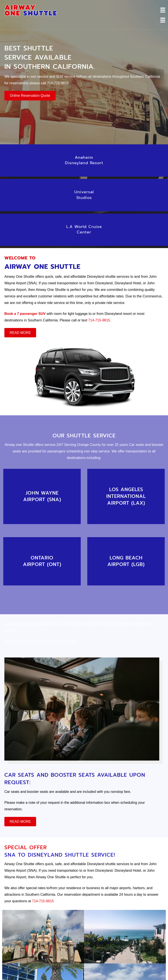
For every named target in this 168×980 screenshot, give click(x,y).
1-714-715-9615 (40, 641)
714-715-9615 (58, 83)
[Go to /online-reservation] (42, 497)
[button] (30, 96)
